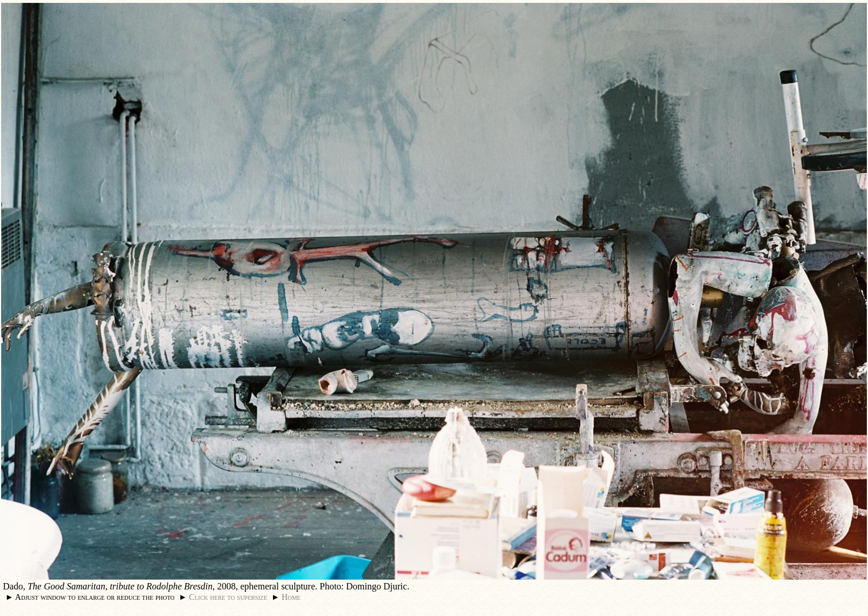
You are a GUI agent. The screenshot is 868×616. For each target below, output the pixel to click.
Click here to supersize (228, 597)
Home (291, 597)
